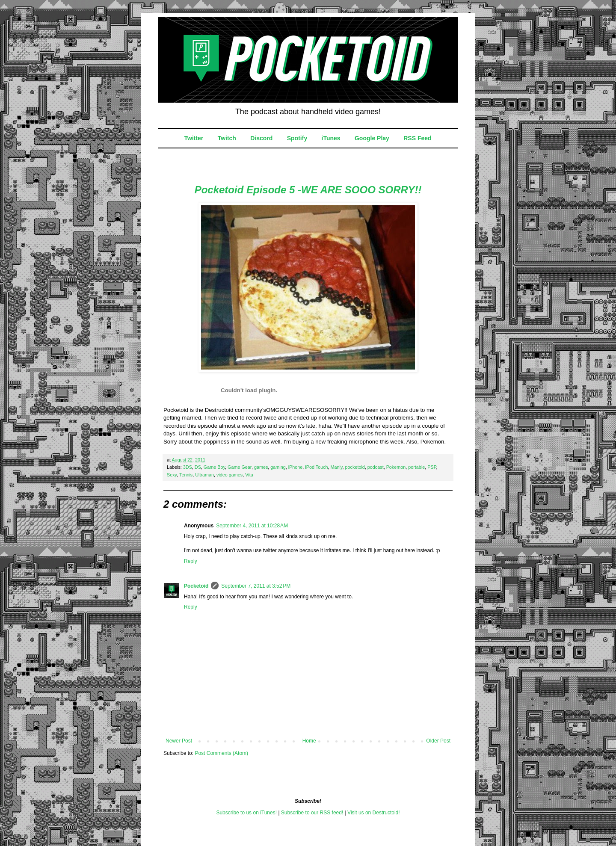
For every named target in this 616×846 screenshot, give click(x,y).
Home (309, 741)
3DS (188, 467)
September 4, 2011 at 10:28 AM (252, 526)
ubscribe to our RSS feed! (314, 813)
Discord (261, 138)
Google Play (372, 138)
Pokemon (396, 467)
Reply (191, 561)
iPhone (296, 467)
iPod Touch (316, 467)
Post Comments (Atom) (221, 753)
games (261, 467)
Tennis (186, 475)
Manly (337, 467)
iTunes (331, 138)
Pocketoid (196, 586)
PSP (432, 467)
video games (230, 475)
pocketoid (355, 467)
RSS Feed (417, 138)
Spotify (297, 138)
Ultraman (204, 475)
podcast (376, 467)
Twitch (227, 138)
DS (198, 467)
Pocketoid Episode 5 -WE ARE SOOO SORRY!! (308, 190)
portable (416, 467)
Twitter (194, 138)
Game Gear (240, 467)
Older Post (438, 741)
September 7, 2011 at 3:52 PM (256, 586)
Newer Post (179, 741)
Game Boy (214, 467)
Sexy (172, 475)
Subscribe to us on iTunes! (246, 813)
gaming (278, 467)
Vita (249, 475)
